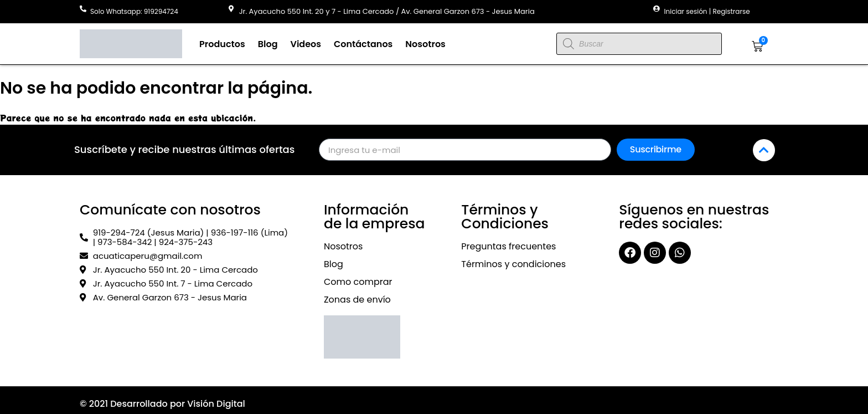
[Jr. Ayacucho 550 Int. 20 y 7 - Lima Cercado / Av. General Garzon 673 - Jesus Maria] (231, 9)
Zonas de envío (357, 300)
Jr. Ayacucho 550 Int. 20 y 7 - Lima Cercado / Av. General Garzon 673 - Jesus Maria (387, 11)
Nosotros (425, 44)
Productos (222, 44)
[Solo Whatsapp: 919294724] (83, 9)
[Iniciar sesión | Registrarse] (657, 9)
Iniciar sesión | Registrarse (707, 11)
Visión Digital (216, 404)
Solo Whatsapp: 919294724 (134, 11)
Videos (306, 44)
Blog (268, 44)
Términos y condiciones (513, 264)
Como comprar (358, 282)
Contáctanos (363, 44)
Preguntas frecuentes (508, 246)
